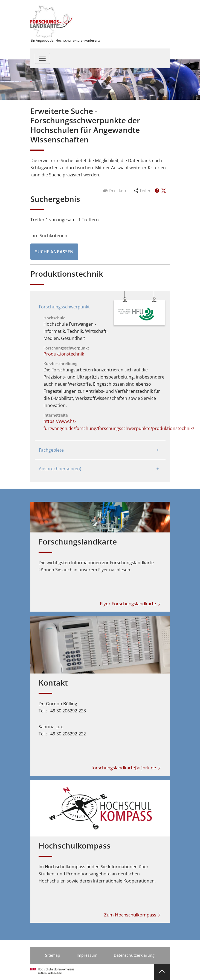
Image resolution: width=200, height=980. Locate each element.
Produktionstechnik (64, 354)
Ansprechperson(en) (60, 469)
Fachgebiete (51, 450)
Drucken (115, 191)
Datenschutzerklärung (134, 955)
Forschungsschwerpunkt (64, 307)
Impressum (87, 955)
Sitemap (53, 955)
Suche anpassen (54, 252)
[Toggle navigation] (42, 58)
